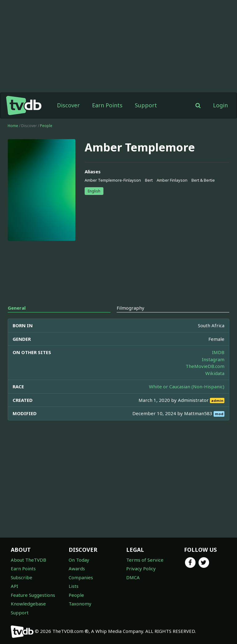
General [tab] (17, 308)
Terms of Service (145, 560)
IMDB (218, 352)
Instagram (213, 359)
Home (13, 126)
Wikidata (215, 373)
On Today (79, 560)
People (46, 126)
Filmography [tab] (131, 308)
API (14, 586)
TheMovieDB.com (205, 366)
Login (220, 105)
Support (146, 105)
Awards (77, 568)
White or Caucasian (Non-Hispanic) (187, 386)
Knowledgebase (28, 604)
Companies (81, 577)
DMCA (133, 577)
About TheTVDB (28, 560)
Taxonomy (80, 604)
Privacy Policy (141, 568)
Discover (68, 105)
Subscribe (22, 577)
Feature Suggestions (33, 595)
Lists (74, 586)
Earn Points (107, 105)
